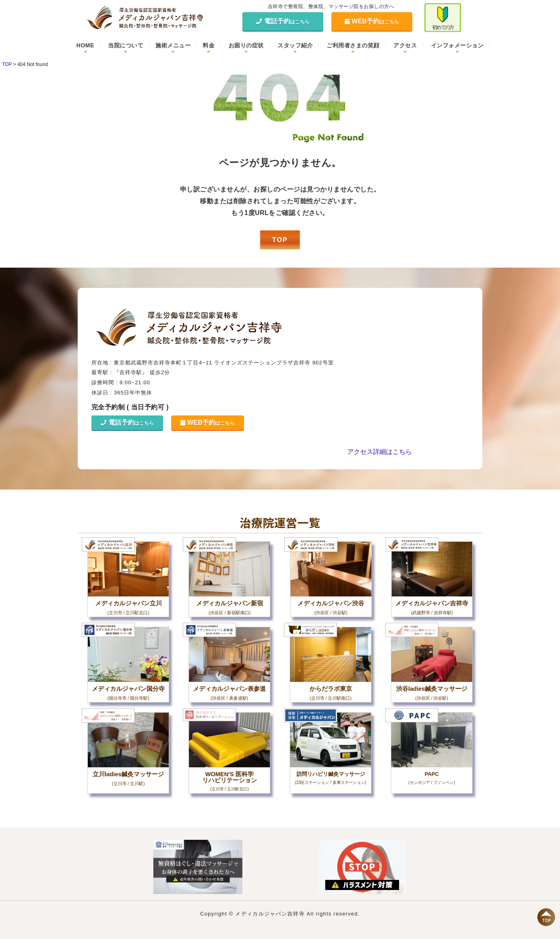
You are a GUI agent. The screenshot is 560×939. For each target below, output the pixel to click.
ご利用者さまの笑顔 (353, 45)
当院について (126, 45)
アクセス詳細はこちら (380, 452)
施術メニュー (173, 45)
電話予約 (283, 21)
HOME (85, 45)
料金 (209, 45)
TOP (280, 240)
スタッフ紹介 (295, 45)
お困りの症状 (246, 45)
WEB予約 (372, 21)
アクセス (405, 45)
